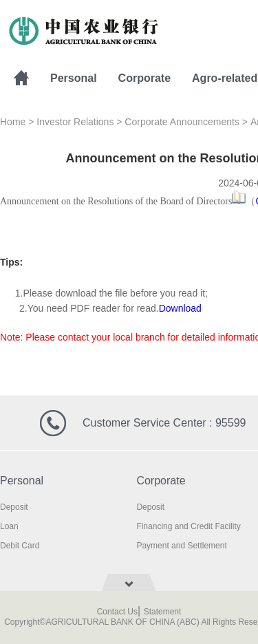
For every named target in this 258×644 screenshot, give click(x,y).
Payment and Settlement (181, 546)
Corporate (144, 78)
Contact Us (117, 612)
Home (13, 122)
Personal (74, 78)
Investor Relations (75, 122)
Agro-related (225, 78)
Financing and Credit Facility (188, 526)
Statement (163, 612)
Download (180, 308)
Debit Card (20, 546)
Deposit (14, 507)
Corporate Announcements (182, 122)
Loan (9, 526)
